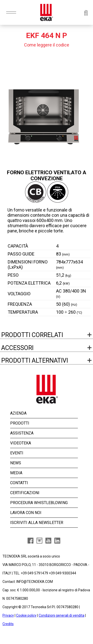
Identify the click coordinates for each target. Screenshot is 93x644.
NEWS (16, 463)
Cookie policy (26, 615)
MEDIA (16, 473)
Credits (8, 624)
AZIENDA (18, 413)
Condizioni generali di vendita (62, 615)
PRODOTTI (20, 423)
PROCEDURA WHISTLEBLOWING (39, 503)
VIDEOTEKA (21, 443)
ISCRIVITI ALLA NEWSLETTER (37, 523)
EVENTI (17, 453)
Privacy (8, 615)
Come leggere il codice (47, 45)
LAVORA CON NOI (26, 513)
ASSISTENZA (22, 433)
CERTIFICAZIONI (25, 493)
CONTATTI (19, 483)
